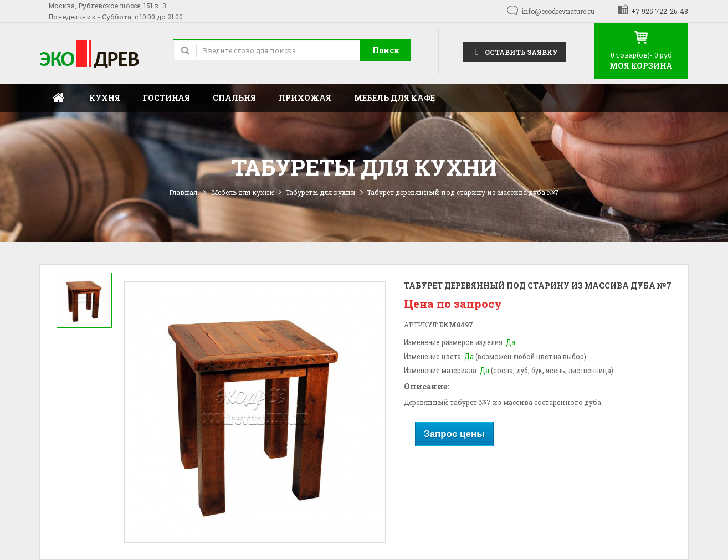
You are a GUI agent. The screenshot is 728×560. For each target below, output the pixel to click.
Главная (59, 98)
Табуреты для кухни (321, 192)
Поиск (386, 50)
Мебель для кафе (394, 98)
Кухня (105, 98)
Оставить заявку (514, 51)
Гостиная (166, 98)
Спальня (234, 98)
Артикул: (421, 325)
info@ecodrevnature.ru (558, 11)
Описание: (426, 386)
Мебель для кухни (243, 192)
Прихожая (305, 98)
